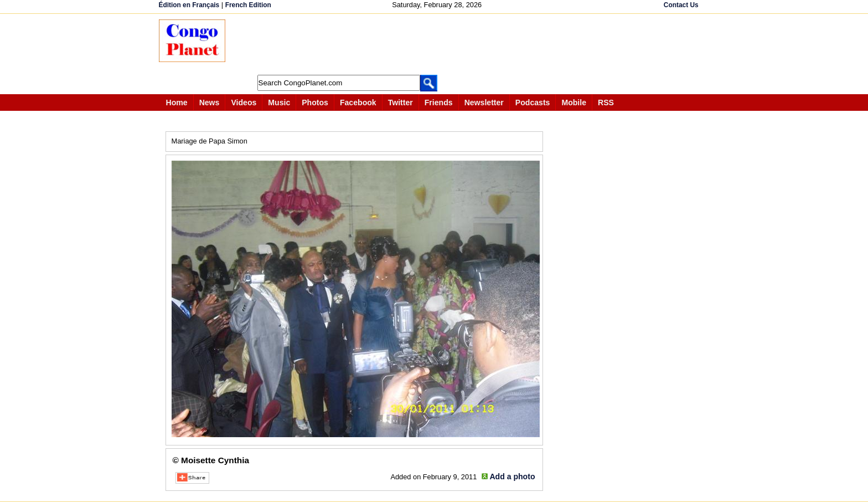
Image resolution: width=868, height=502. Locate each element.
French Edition (248, 5)
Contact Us (681, 5)
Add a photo (512, 477)
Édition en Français (189, 5)
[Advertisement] (438, 44)
